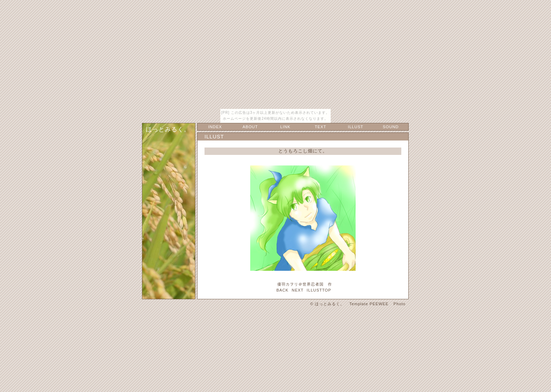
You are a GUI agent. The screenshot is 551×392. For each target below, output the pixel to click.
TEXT (321, 127)
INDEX (215, 127)
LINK (286, 127)
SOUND (391, 127)
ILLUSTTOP (319, 290)
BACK (282, 290)
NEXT (298, 290)
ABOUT (250, 127)
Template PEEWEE (369, 304)
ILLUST (356, 127)
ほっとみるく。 (168, 129)
